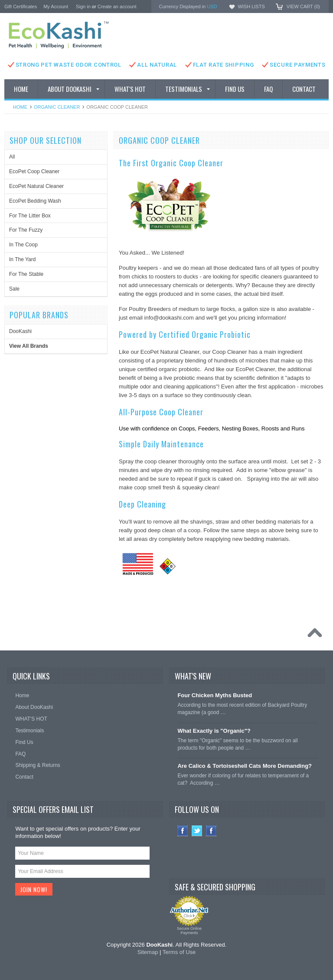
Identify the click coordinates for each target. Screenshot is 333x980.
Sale (14, 289)
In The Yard (22, 259)
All (12, 157)
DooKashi (20, 331)
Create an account (117, 6)
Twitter (197, 831)
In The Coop (23, 245)
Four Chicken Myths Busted (215, 695)
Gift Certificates (21, 6)
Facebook (183, 831)
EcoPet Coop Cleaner (34, 171)
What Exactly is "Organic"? (214, 731)
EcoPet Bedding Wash (35, 201)
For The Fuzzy (26, 230)
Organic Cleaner (57, 107)
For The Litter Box (30, 216)
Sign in (83, 6)
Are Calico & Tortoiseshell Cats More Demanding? (245, 766)
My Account (56, 6)
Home (20, 107)
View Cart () (303, 6)
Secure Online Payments (189, 931)
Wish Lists (251, 6)
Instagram (211, 831)
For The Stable (26, 274)
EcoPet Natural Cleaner (36, 186)
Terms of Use (179, 952)
